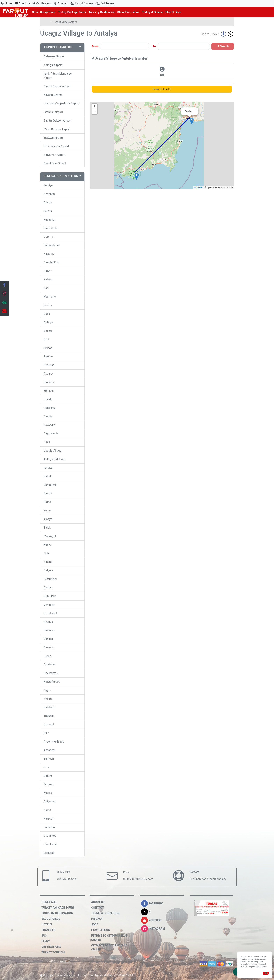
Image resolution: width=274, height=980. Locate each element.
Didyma (48, 570)
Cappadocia (51, 434)
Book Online (162, 89)
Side (46, 553)
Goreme (49, 237)
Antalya (48, 322)
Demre (48, 202)
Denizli (48, 493)
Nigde (47, 690)
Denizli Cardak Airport (57, 86)
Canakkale (50, 844)
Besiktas (49, 365)
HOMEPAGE (49, 902)
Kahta (47, 810)
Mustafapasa (52, 682)
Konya (48, 545)
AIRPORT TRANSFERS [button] (62, 47)
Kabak (48, 476)
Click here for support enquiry (208, 879)
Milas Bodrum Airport (57, 129)
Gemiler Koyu (52, 262)
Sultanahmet (52, 245)
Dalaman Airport (54, 56)
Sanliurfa (49, 827)
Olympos (49, 194)
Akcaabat (50, 750)
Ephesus (49, 391)
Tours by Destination (102, 12)
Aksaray (49, 374)
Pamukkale (51, 228)
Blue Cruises (173, 12)
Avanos (48, 622)
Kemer (48, 511)
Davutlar (49, 605)
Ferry (46, 941)
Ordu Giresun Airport (56, 146)
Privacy (97, 919)
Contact (61, 3)
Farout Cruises (82, 3)
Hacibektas (51, 673)
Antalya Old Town (55, 459)
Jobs (95, 924)
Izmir (47, 339)
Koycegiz (49, 425)
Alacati (48, 562)
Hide (266, 973)
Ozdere (48, 588)
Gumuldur (50, 596)
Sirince (48, 348)
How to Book (101, 930)
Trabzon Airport (53, 138)
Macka (48, 793)
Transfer (48, 930)
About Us (23, 3)
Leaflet (198, 187)
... (52, 21)
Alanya (48, 519)
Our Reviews (42, 3)
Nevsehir (49, 630)
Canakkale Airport (55, 163)
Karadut (49, 819)
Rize (46, 733)
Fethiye (48, 185)
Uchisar (48, 639)
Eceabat (49, 853)
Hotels (47, 924)
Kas (46, 288)
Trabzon (49, 716)
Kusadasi (49, 220)
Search (223, 46)
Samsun (49, 759)
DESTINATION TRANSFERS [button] (62, 176)
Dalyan (48, 271)
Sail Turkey (105, 3)
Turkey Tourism (53, 952)
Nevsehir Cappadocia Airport (62, 103)
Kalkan (48, 279)
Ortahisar (49, 665)
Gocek (48, 399)
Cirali (47, 442)
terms (246, 967)
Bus (44, 936)
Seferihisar (50, 579)
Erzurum (49, 784)
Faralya (48, 468)
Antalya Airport (53, 65)
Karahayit (50, 707)
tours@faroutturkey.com (138, 879)
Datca (47, 502)
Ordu (47, 767)
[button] (137, 176)
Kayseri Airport (53, 95)
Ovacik (48, 416)
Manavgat (50, 536)
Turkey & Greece (152, 12)
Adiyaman (50, 801)
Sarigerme (50, 485)
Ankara (48, 699)
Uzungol (49, 724)
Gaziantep (50, 836)
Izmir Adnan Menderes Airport (58, 76)
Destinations (51, 947)
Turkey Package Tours (72, 12)
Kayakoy (49, 254)
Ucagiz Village (52, 451)
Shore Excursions (128, 12)
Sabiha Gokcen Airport (58, 121)
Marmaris (50, 297)
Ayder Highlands (54, 742)
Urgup (47, 656)
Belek (47, 528)
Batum (48, 776)
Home (7, 3)
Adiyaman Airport (55, 155)
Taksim (48, 356)
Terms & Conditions (106, 913)
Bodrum (49, 305)
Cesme (48, 331)
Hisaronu (49, 408)
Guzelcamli (51, 613)
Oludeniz (49, 382)
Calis (47, 314)
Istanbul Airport (53, 112)
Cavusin (49, 647)
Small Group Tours (44, 12)
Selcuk (48, 211)
